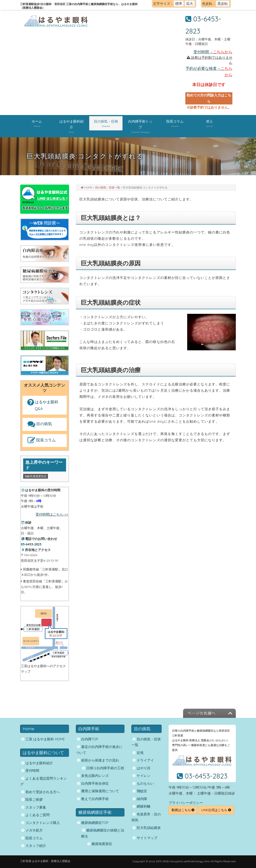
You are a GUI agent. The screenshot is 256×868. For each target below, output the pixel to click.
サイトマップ (147, 838)
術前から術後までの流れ (100, 760)
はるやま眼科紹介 (39, 763)
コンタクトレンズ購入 (43, 823)
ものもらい (145, 783)
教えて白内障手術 (95, 799)
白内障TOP (90, 739)
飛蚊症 (142, 791)
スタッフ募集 (36, 807)
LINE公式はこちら (216, 810)
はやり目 (144, 768)
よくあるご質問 (38, 815)
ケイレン (144, 776)
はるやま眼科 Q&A (42, 405)
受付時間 (32, 771)
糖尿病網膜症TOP (95, 823)
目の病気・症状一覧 (108, 187)
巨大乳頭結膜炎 (149, 828)
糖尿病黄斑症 (102, 844)
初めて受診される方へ (43, 792)
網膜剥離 (144, 806)
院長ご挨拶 (34, 799)
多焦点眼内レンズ (95, 776)
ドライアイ (145, 760)
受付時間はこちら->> (52, 514)
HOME (88, 187)
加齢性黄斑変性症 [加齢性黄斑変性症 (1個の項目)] (36, 476)
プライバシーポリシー (186, 803)
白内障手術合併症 (95, 783)
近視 (140, 753)
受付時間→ (213, 52)
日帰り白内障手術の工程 (105, 768)
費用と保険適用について (100, 791)
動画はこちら (183, 810)
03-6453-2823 (206, 776)
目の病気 (39, 424)
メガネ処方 (34, 830)
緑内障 (142, 799)
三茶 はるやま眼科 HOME (45, 739)
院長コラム (41, 440)
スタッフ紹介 (36, 846)
